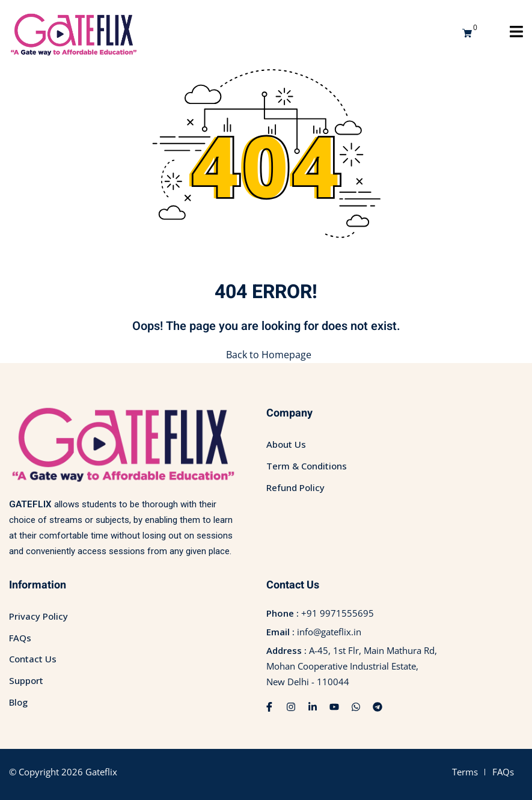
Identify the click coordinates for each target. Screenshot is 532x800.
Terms (465, 772)
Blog (18, 702)
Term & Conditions (307, 466)
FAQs (20, 638)
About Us (286, 444)
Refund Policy (295, 487)
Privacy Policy (38, 616)
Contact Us (33, 659)
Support (26, 680)
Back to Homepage (266, 355)
